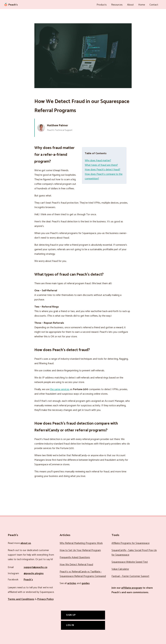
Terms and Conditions (21, 599)
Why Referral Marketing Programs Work (81, 543)
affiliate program (132, 588)
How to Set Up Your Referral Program (80, 550)
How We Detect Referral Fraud (76, 565)
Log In (70, 625)
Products (102, 5)
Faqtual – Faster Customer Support (130, 576)
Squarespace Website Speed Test (130, 562)
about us (26, 543)
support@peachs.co (36, 567)
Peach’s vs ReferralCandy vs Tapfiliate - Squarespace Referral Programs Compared (83, 574)
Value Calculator (120, 569)
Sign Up (71, 615)
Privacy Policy (45, 599)
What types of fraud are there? (101, 165)
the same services (60, 389)
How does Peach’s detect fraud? (103, 170)
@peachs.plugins (34, 573)
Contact (154, 5)
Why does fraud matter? (98, 161)
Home (142, 5)
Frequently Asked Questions (75, 557)
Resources (117, 5)
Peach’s (28, 580)
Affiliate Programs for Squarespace (130, 543)
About (130, 5)
